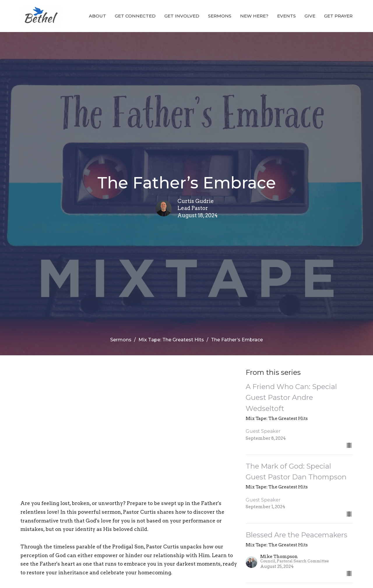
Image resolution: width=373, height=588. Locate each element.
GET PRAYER (338, 16)
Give (310, 16)
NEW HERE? (254, 16)
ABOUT (97, 16)
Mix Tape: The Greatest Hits (171, 340)
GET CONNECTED (135, 16)
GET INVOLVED (182, 16)
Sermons (220, 16)
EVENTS (286, 16)
